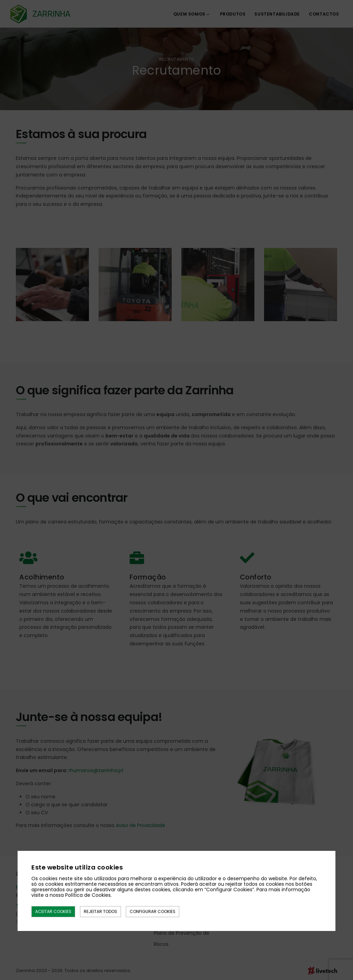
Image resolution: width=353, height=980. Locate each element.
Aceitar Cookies (53, 911)
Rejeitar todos (100, 911)
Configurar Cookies (153, 911)
